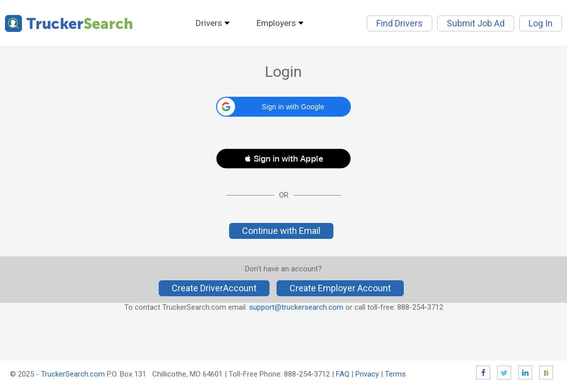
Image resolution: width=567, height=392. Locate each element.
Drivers (209, 23)
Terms (395, 374)
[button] (283, 107)
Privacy (367, 374)
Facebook (483, 373)
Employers (276, 23)
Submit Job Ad (476, 23)
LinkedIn (525, 373)
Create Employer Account (340, 288)
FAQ (343, 374)
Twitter (504, 373)
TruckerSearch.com (73, 374)
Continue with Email (281, 231)
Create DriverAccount (214, 288)
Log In (541, 23)
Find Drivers (400, 23)
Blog (546, 373)
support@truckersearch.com (296, 307)
